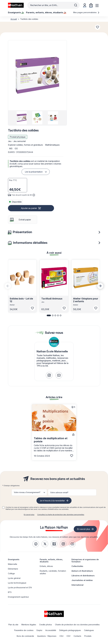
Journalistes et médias (82, 580)
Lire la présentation (34, 172)
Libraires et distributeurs (83, 576)
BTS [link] (10, 592)
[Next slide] (100, 286)
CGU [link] (61, 636)
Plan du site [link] (13, 625)
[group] (22, 118)
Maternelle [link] (13, 564)
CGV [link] (69, 636)
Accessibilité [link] (51, 630)
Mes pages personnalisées (86, 12)
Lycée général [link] (14, 578)
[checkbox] (3, 507)
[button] (37, 75)
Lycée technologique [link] (17, 583)
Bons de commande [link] (25, 636)
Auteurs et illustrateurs (82, 571)
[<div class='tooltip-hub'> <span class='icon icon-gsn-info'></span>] (34, 195)
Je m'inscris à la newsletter (52, 501)
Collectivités (77, 566)
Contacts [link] (77, 636)
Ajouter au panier (29, 208)
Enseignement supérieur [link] (18, 597)
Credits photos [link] (46, 625)
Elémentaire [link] (13, 569)
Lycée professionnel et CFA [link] (20, 588)
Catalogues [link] (89, 630)
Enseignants (14, 559)
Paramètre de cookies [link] (24, 630)
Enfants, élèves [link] (46, 566)
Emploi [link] (39, 630)
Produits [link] (88, 636)
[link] (49, 375)
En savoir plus (29, 515)
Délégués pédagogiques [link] (70, 630)
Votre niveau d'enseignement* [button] (27, 492)
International (77, 585)
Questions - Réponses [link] (47, 636)
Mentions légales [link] (29, 625)
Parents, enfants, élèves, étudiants (51, 561)
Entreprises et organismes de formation (85, 561)
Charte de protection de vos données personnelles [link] (77, 625)
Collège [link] (11, 573)
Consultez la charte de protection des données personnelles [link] (61, 515)
